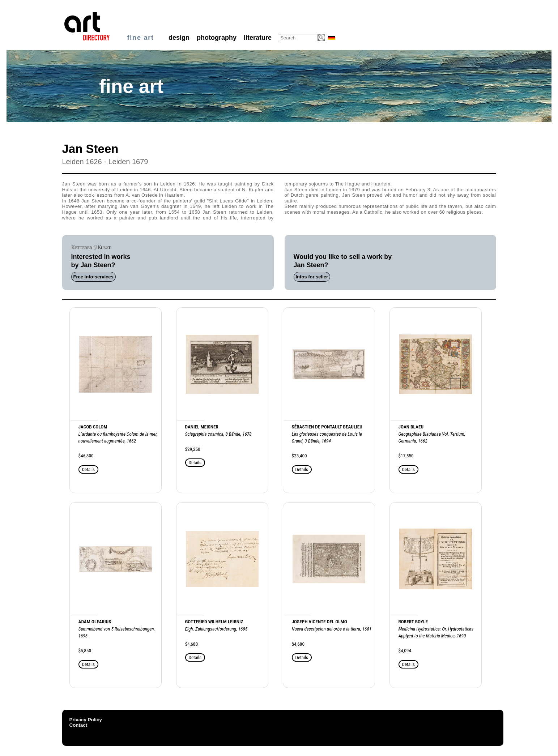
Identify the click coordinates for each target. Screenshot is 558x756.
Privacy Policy (86, 720)
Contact (78, 725)
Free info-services (93, 277)
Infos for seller (312, 277)
